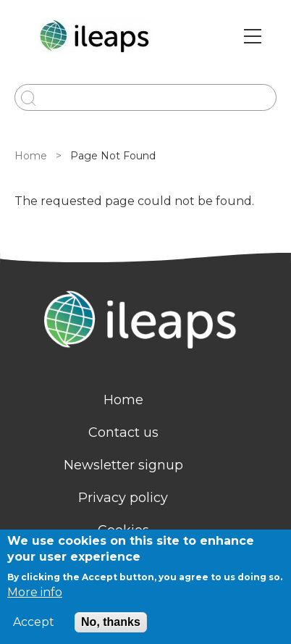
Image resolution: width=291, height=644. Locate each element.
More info (35, 592)
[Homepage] (145, 321)
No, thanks (111, 622)
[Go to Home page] (97, 36)
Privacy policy (123, 498)
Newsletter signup (123, 465)
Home (31, 156)
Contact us (123, 432)
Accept (34, 622)
